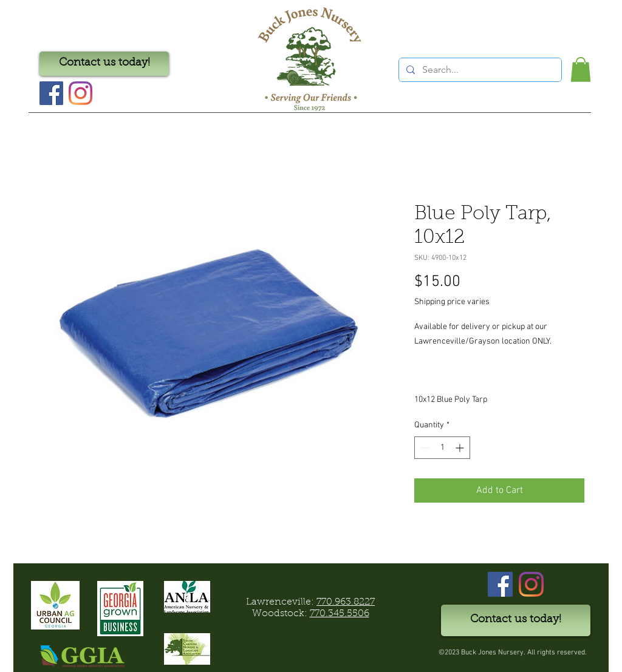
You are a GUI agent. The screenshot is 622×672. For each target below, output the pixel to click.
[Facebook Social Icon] (51, 93)
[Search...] (479, 70)
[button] (581, 70)
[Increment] (461, 448)
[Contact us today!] (104, 64)
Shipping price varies (452, 302)
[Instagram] (80, 93)
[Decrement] (424, 448)
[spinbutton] (442, 448)
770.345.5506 (340, 614)
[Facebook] (500, 584)
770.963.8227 (346, 602)
